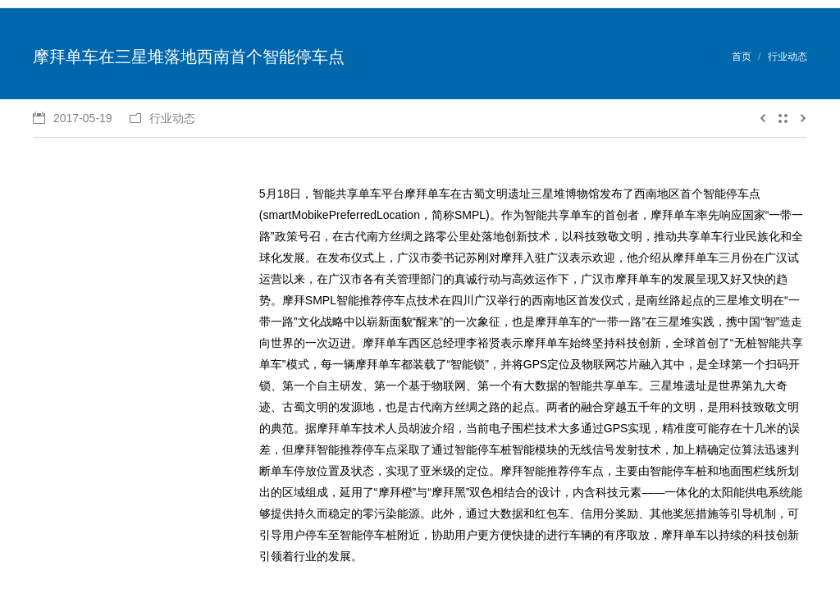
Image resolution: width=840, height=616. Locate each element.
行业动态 (787, 57)
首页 (742, 57)
